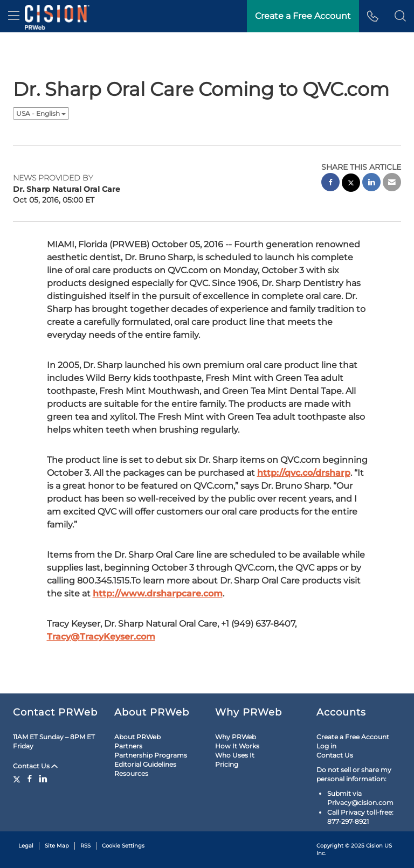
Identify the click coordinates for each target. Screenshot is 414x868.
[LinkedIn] (43, 779)
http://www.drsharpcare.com (158, 593)
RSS (85, 846)
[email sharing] (392, 183)
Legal (26, 846)
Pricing (227, 764)
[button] (400, 16)
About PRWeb (137, 737)
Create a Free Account (353, 737)
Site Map (57, 846)
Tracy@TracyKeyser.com (101, 637)
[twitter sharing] (351, 184)
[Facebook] (30, 779)
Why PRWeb (236, 737)
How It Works (237, 746)
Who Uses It (235, 755)
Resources (131, 773)
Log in (326, 746)
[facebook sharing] (330, 183)
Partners (128, 746)
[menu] (14, 16)
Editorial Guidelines (145, 764)
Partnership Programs (151, 755)
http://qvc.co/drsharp (304, 473)
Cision (374, 846)
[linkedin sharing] (371, 183)
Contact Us (35, 766)
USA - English (41, 113)
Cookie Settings (123, 846)
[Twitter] (18, 779)
